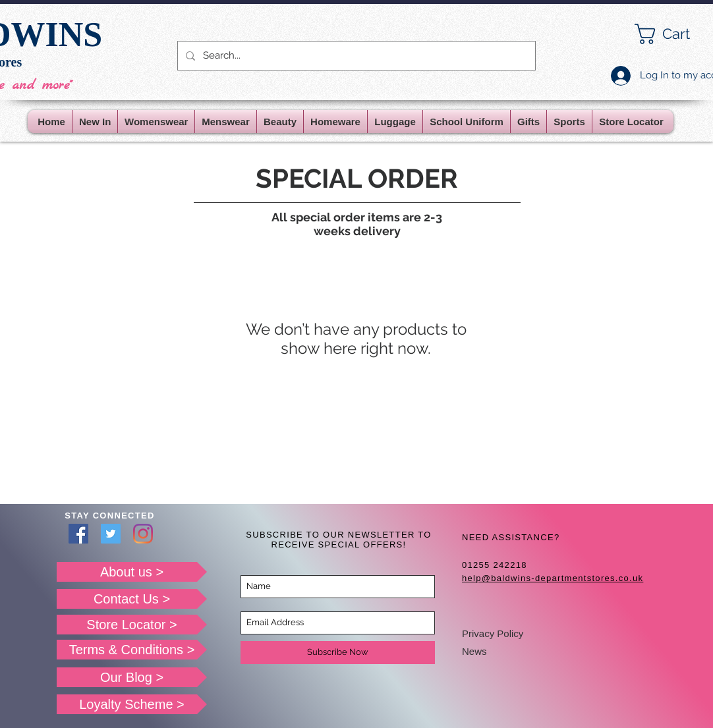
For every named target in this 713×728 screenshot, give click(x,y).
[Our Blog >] (132, 677)
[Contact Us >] (132, 599)
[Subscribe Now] (338, 653)
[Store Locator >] (132, 625)
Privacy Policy (493, 633)
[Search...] (355, 56)
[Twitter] (111, 534)
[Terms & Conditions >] (132, 650)
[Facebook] (78, 534)
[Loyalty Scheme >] (132, 704)
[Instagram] (143, 534)
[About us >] (132, 572)
